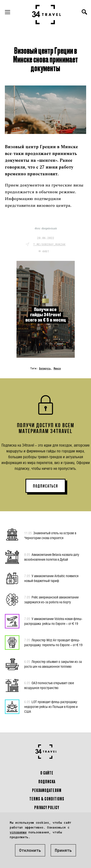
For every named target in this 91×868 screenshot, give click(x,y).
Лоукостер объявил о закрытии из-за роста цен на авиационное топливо (53, 664)
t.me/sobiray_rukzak (49, 244)
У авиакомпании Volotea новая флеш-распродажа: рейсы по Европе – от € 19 (53, 621)
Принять (63, 850)
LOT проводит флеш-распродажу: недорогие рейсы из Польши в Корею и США (51, 706)
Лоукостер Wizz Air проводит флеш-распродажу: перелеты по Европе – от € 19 (53, 642)
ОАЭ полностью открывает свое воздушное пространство (49, 685)
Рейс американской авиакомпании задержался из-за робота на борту (51, 599)
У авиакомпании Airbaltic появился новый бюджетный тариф (51, 578)
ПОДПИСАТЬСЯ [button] (45, 486)
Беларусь (45, 368)
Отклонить (30, 850)
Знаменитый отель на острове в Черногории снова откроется (50, 535)
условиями (18, 832)
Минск (57, 368)
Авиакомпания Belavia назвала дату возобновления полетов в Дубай (52, 557)
